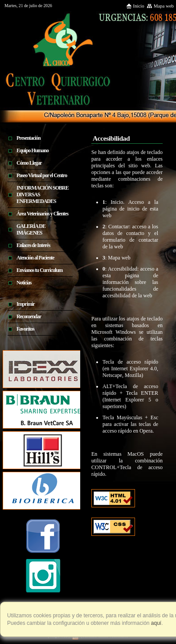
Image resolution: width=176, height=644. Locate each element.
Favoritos (25, 329)
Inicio (135, 6)
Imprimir (26, 304)
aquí (156, 623)
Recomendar (29, 316)
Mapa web (160, 6)
